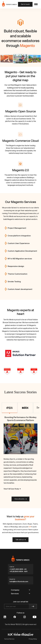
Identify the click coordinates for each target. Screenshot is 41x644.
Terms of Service (9, 639)
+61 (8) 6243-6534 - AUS (18, 571)
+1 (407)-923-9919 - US (18, 569)
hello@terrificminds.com (19, 582)
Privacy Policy (33, 639)
